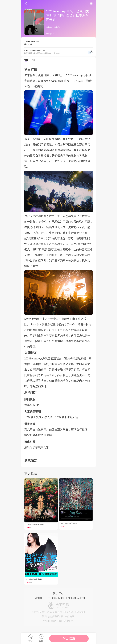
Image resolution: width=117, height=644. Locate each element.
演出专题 (47, 616)
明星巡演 (58, 616)
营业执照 (69, 621)
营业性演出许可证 (53, 621)
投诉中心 (58, 593)
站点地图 (69, 616)
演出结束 (69, 638)
